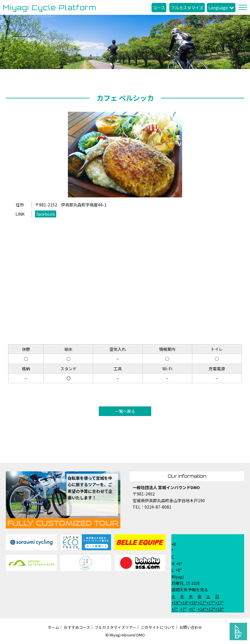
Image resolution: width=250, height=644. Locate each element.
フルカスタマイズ (187, 8)
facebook (46, 214)
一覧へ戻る (125, 411)
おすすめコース (77, 627)
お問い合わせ (191, 627)
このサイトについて (158, 627)
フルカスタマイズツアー (115, 627)
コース (159, 8)
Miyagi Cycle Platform (50, 8)
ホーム (53, 627)
